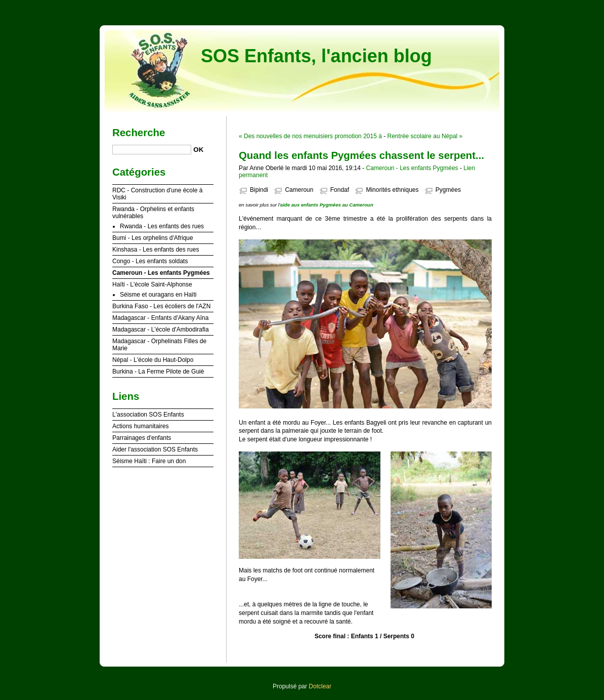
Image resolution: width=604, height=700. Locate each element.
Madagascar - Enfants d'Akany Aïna (160, 318)
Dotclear (320, 686)
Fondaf (340, 190)
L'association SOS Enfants (148, 415)
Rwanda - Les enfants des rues (162, 226)
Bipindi (259, 190)
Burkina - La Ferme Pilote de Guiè (158, 372)
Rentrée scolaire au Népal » (425, 136)
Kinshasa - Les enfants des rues (156, 250)
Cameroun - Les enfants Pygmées (412, 168)
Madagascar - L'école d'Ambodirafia (161, 330)
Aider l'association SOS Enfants (155, 449)
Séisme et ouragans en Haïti (158, 295)
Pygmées (448, 190)
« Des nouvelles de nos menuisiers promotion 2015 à (310, 136)
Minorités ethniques (392, 190)
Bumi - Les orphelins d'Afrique (153, 238)
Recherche (139, 133)
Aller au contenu (480, 7)
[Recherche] (152, 150)
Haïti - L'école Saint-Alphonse (152, 284)
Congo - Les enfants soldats (150, 261)
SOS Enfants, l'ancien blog (316, 56)
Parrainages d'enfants (142, 438)
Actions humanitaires (140, 426)
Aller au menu (525, 7)
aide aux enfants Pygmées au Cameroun (327, 205)
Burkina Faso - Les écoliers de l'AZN (161, 306)
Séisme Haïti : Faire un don (149, 461)
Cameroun (299, 190)
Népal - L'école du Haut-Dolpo (153, 360)
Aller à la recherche (574, 7)
